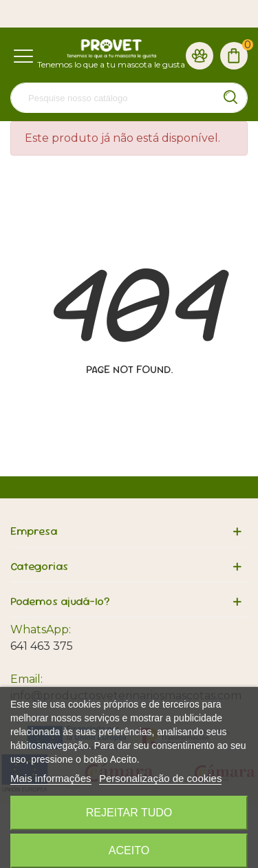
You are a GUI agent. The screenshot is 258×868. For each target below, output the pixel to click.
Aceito (129, 850)
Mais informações (51, 778)
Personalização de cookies (160, 778)
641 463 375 (42, 646)
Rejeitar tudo (129, 813)
